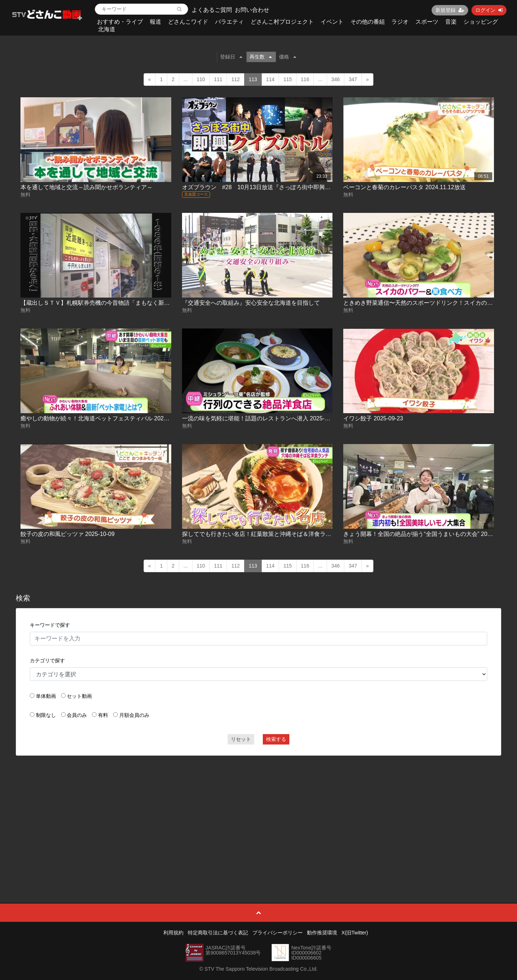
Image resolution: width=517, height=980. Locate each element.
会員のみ (77, 715)
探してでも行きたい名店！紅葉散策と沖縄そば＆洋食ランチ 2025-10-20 (275, 534)
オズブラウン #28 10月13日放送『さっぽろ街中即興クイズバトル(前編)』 (281, 187)
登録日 (231, 57)
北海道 (107, 29)
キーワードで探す (50, 625)
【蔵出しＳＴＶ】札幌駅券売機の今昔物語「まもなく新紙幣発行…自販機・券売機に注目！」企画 (147, 303)
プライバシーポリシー (278, 933)
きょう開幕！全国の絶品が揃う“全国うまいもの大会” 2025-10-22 (427, 534)
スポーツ (427, 22)
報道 (155, 22)
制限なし (46, 715)
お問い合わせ (252, 10)
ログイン (489, 10)
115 (287, 79)
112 (235, 79)
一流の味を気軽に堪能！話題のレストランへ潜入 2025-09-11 (261, 418)
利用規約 (173, 933)
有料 (103, 715)
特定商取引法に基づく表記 (218, 933)
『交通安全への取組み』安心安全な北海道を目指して (251, 303)
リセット (241, 739)
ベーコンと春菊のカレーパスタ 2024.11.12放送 (404, 187)
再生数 (261, 57)
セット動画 (79, 696)
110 (201, 79)
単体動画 (46, 696)
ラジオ (400, 22)
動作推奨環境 (322, 933)
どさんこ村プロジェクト (282, 22)
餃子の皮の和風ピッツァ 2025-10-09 (67, 534)
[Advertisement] (258, 813)
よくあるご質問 (212, 10)
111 (218, 79)
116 (305, 79)
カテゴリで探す (47, 661)
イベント (332, 22)
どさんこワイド (188, 22)
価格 (288, 57)
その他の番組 (368, 22)
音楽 (451, 22)
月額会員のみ (134, 715)
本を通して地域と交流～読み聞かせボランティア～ (87, 187)
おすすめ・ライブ (120, 22)
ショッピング (481, 22)
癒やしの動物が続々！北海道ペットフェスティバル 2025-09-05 (102, 418)
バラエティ (229, 22)
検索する (276, 739)
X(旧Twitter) (355, 933)
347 (353, 79)
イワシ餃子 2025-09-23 (373, 418)
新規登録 (450, 10)
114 (270, 79)
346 (336, 79)
